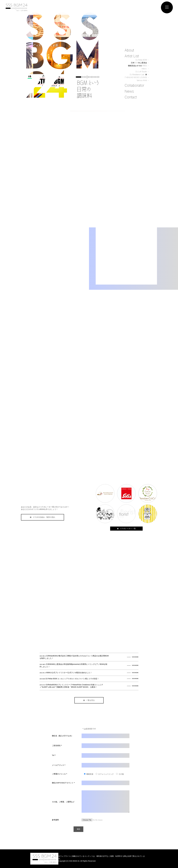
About (129, 50)
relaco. (144, 69)
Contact (131, 97)
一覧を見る (89, 700)
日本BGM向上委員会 (139, 63)
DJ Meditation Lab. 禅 (138, 75)
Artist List (132, 56)
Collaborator (134, 85)
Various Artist (142, 80)
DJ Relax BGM (141, 60)
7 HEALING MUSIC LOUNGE (136, 77)
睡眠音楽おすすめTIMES (138, 66)
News (129, 91)
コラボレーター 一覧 (126, 529)
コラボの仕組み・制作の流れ (43, 517)
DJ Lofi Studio (141, 72)
